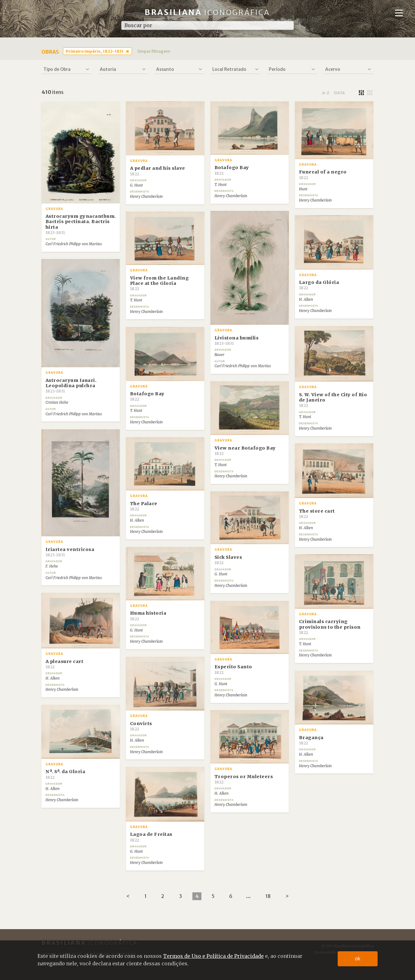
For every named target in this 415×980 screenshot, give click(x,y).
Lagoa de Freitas (151, 837)
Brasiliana (207, 12)
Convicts (141, 726)
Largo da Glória (319, 285)
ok (358, 959)
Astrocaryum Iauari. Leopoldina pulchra (71, 386)
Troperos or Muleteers (244, 779)
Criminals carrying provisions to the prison (330, 627)
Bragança (311, 740)
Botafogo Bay (232, 170)
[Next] (287, 896)
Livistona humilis (237, 340)
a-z (326, 93)
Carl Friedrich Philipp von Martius (74, 244)
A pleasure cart (65, 664)
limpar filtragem (154, 51)
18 (268, 896)
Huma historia (148, 616)
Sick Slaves (228, 560)
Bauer (220, 355)
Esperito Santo (233, 669)
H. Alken (306, 300)
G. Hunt (136, 185)
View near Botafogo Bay (245, 451)
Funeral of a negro (323, 174)
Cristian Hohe (57, 402)
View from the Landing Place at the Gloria (159, 283)
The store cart (317, 514)
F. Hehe (52, 566)
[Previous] (128, 896)
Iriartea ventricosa (70, 552)
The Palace (144, 506)
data (339, 93)
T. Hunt (221, 185)
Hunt (303, 189)
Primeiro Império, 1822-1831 (95, 51)
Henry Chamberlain (146, 197)
